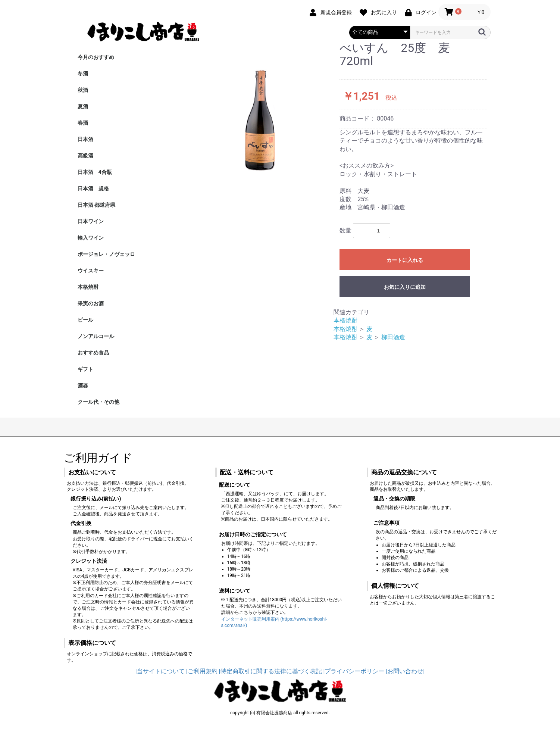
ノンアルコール (96, 336)
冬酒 (83, 74)
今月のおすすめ (96, 57)
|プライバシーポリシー (354, 671)
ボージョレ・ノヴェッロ (106, 254)
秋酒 (83, 90)
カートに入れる (405, 260)
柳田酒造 (393, 337)
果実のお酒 (91, 303)
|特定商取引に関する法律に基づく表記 (270, 671)
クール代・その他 (98, 402)
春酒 (83, 123)
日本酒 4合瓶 (95, 172)
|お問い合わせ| (405, 671)
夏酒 (83, 106)
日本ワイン (91, 221)
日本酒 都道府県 (96, 205)
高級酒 (85, 156)
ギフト (85, 369)
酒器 (83, 386)
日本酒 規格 (93, 188)
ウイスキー (91, 271)
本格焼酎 (88, 287)
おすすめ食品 (93, 353)
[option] (257, 111)
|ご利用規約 (202, 671)
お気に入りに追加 (405, 287)
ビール (85, 320)
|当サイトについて (160, 671)
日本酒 (85, 139)
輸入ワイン (91, 238)
